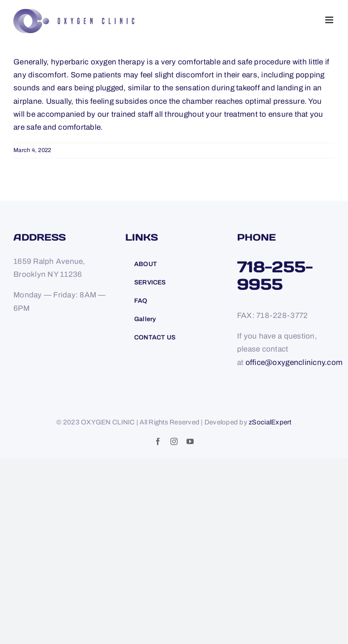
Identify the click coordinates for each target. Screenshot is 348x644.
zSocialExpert (270, 422)
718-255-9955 (275, 275)
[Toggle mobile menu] (330, 20)
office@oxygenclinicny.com (294, 362)
